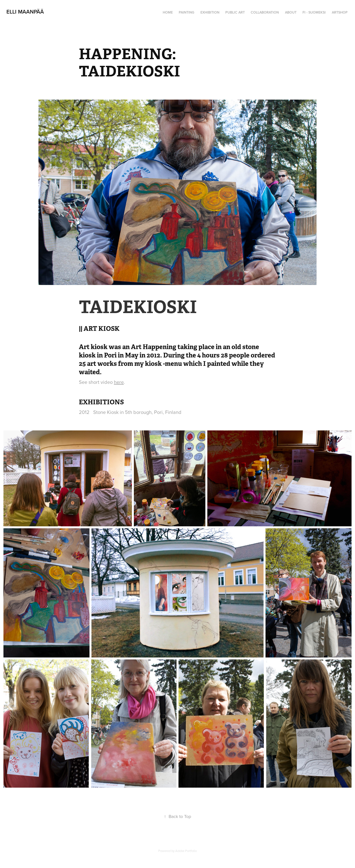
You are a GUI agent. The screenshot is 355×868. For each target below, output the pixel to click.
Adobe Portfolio (186, 851)
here (119, 382)
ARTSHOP (340, 12)
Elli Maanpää (25, 12)
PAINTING (186, 12)
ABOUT (291, 12)
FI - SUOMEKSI (314, 12)
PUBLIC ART (235, 12)
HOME (168, 12)
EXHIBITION (210, 12)
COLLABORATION (265, 12)
